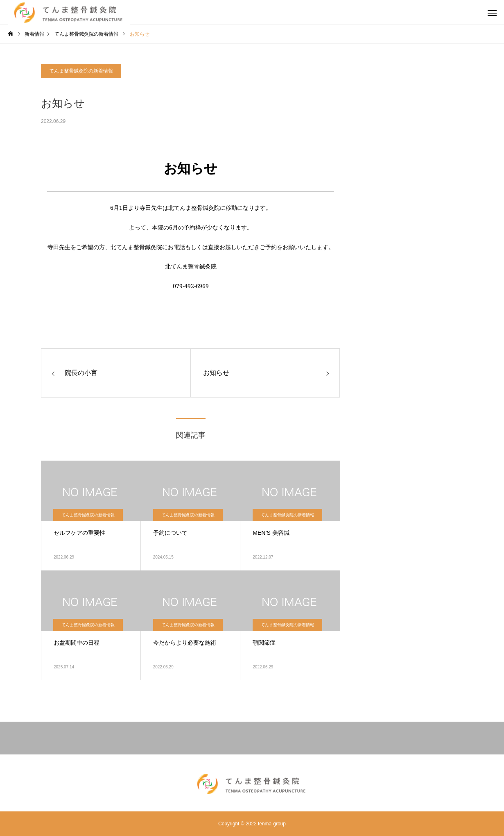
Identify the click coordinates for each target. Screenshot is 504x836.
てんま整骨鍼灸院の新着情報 (81, 71)
